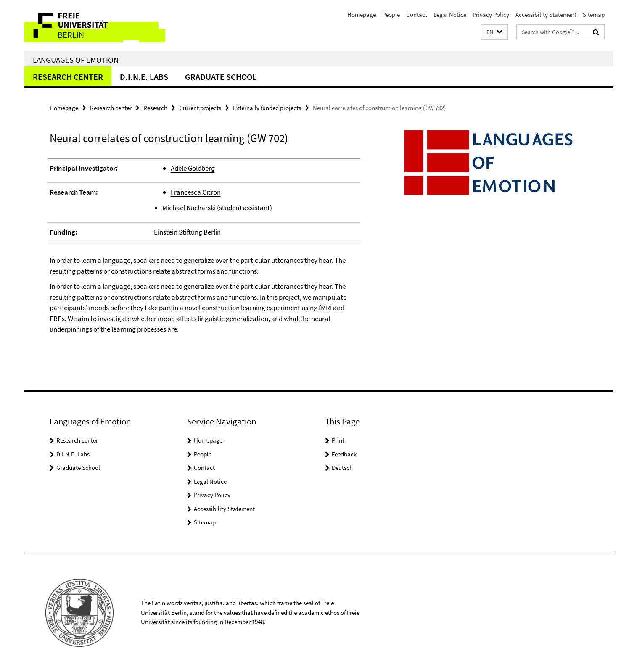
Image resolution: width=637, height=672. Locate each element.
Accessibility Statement (546, 14)
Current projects (200, 108)
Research (155, 108)
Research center (68, 77)
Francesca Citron (196, 192)
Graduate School (221, 77)
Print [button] (338, 440)
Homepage (362, 14)
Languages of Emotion (76, 60)
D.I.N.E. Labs (144, 77)
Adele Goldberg (193, 168)
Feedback (344, 454)
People (391, 14)
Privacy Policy (491, 14)
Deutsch (342, 468)
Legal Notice (450, 14)
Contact (417, 14)
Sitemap (594, 14)
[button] (494, 32)
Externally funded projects (267, 108)
